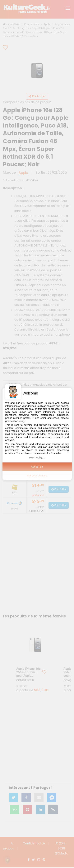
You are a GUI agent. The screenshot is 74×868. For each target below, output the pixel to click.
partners (32, 403)
